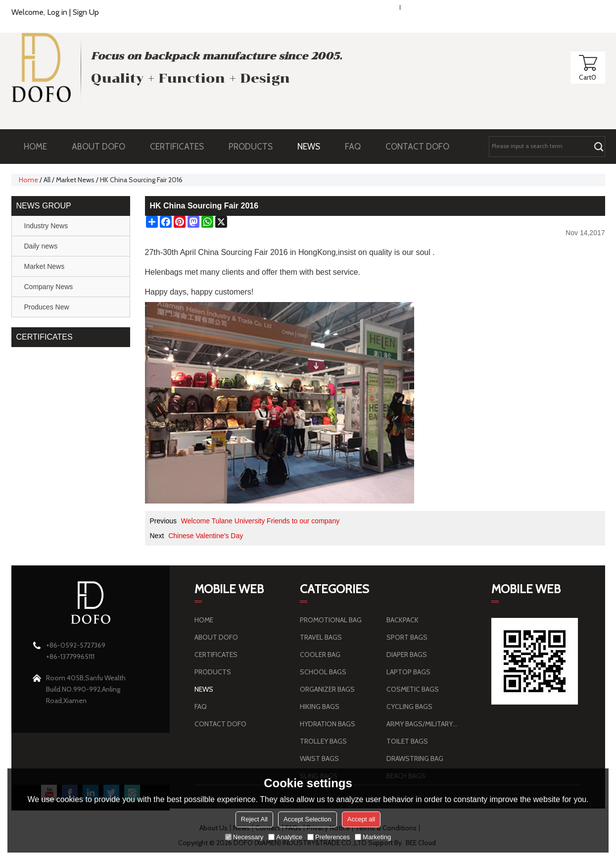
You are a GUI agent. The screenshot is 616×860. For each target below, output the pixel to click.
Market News (75, 180)
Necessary (244, 837)
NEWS (314, 147)
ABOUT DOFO (103, 147)
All (47, 180)
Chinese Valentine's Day (206, 536)
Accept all (361, 819)
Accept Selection (308, 819)
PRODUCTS (256, 147)
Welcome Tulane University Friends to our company (260, 521)
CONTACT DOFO (417, 147)
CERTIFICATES (177, 147)
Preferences (329, 837)
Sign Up (86, 12)
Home (28, 180)
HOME (35, 147)
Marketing (373, 837)
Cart (588, 77)
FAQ (358, 147)
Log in (57, 12)
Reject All (254, 819)
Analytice (285, 837)
